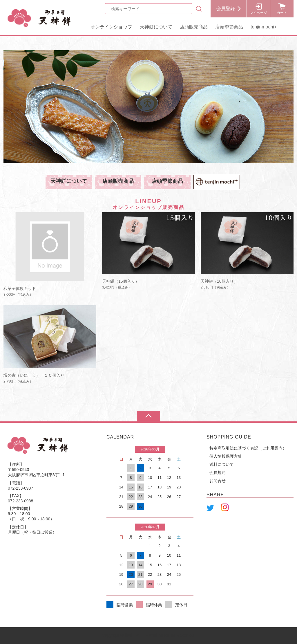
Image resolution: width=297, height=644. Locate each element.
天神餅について (156, 27)
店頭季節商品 (229, 27)
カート (282, 13)
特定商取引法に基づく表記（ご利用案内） (248, 448)
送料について (222, 464)
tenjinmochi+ (264, 27)
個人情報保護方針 (226, 456)
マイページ (258, 13)
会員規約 (218, 472)
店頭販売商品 (194, 27)
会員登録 (226, 9)
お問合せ (218, 481)
